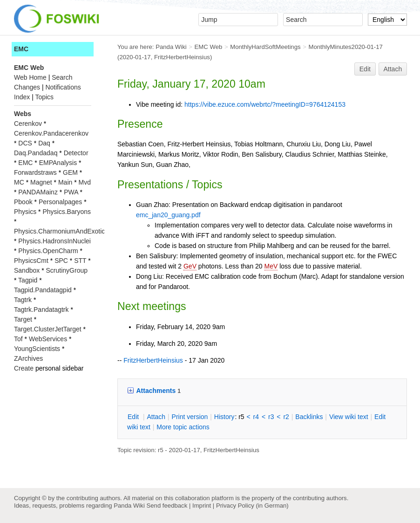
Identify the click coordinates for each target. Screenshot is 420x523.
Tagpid (28, 280)
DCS (25, 143)
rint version (190, 417)
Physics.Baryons (66, 212)
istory (224, 417)
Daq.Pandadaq (36, 153)
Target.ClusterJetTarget (48, 329)
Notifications (63, 87)
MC (19, 182)
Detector (76, 153)
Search (62, 77)
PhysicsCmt (31, 261)
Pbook (23, 202)
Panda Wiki (171, 47)
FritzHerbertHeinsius (182, 57)
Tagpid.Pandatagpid (43, 290)
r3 (271, 417)
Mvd (85, 182)
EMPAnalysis (58, 163)
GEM (70, 172)
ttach (156, 417)
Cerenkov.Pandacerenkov (51, 133)
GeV (190, 266)
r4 (256, 417)
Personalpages (60, 202)
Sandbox (27, 270)
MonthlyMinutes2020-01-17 (345, 47)
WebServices (48, 339)
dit (134, 417)
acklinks (309, 417)
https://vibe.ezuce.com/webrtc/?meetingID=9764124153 (265, 104)
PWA (71, 192)
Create (24, 368)
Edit (365, 69)
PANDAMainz (38, 192)
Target (23, 319)
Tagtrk (23, 300)
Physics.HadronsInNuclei (54, 241)
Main (65, 182)
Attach (393, 69)
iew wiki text (349, 417)
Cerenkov (28, 124)
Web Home (30, 77)
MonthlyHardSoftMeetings (265, 47)
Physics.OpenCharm (48, 251)
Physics (25, 212)
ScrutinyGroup (67, 270)
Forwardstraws (35, 172)
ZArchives (28, 358)
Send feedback (167, 506)
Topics (44, 97)
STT (80, 261)
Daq (44, 143)
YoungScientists (37, 349)
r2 (286, 417)
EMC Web (209, 47)
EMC (21, 49)
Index (22, 97)
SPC (61, 261)
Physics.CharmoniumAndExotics (61, 231)
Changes (27, 87)
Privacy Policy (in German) (252, 506)
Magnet (41, 182)
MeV (271, 266)
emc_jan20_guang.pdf (168, 215)
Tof (18, 339)
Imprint (202, 506)
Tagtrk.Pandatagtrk (41, 310)
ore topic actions (183, 427)
